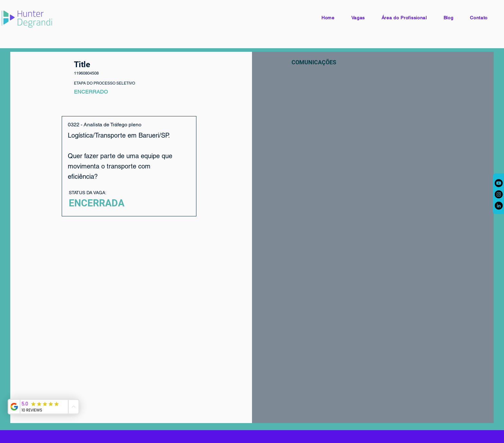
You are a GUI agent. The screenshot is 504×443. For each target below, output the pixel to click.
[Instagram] (499, 194)
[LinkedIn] (499, 206)
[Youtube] (499, 183)
